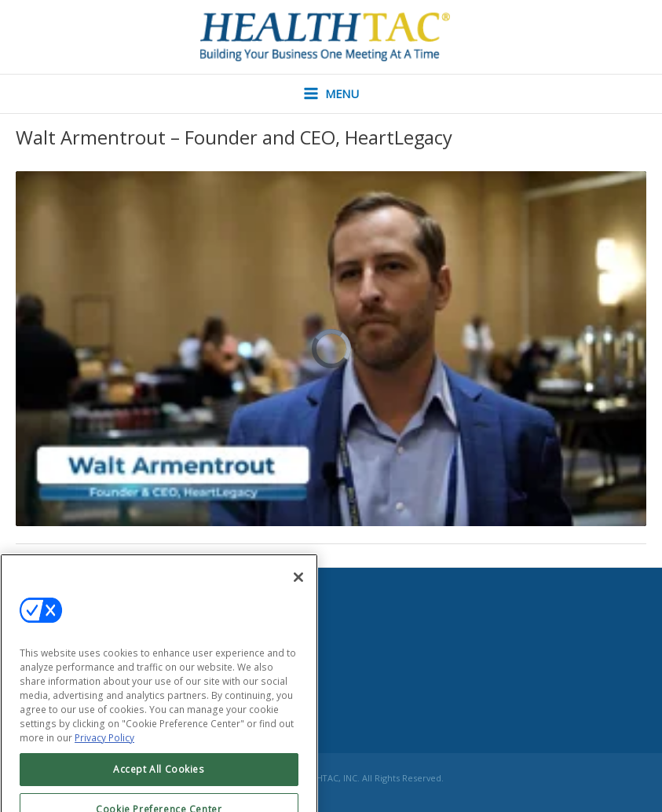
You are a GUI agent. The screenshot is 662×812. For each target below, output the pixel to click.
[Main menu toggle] (331, 94)
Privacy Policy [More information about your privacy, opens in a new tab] (104, 750)
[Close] (298, 590)
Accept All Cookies (159, 782)
